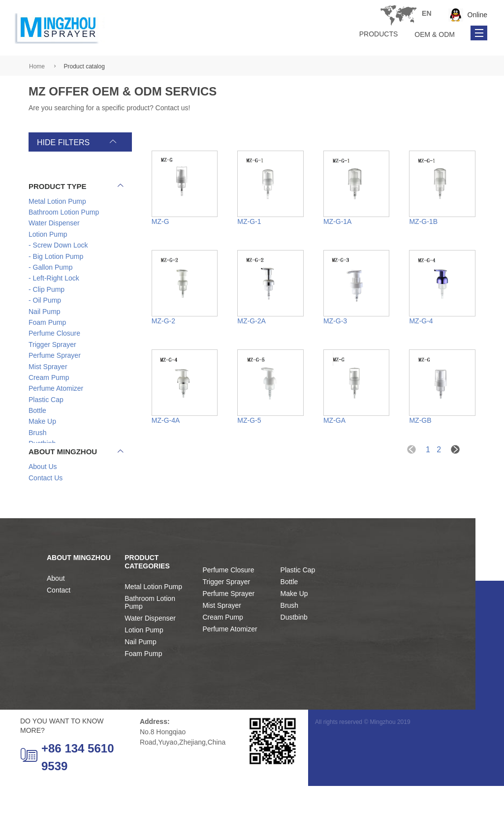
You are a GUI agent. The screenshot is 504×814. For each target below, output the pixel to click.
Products (379, 34)
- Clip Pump (47, 290)
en (236, 13)
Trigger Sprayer (226, 610)
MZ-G (160, 221)
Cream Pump (222, 645)
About (56, 606)
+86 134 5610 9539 (67, 785)
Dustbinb (294, 645)
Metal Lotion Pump (153, 614)
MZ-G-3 (335, 321)
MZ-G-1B (423, 221)
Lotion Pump (144, 657)
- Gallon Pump (50, 268)
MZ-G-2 (163, 321)
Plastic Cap (298, 598)
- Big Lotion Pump (56, 257)
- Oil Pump (45, 301)
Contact (59, 618)
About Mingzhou (76, 470)
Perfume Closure (228, 598)
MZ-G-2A (252, 321)
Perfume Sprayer (228, 622)
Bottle (289, 610)
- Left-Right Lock (54, 279)
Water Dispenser (150, 646)
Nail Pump (141, 669)
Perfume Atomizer (230, 657)
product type (76, 187)
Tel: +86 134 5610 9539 (398, 15)
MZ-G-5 (249, 420)
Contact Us (46, 496)
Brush (290, 633)
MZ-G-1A (338, 221)
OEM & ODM (435, 34)
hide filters (63, 142)
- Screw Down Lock (58, 246)
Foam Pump (143, 681)
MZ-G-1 (249, 221)
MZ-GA (334, 420)
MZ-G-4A (166, 420)
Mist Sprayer (222, 633)
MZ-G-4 (421, 321)
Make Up (294, 622)
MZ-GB (420, 420)
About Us (43, 485)
